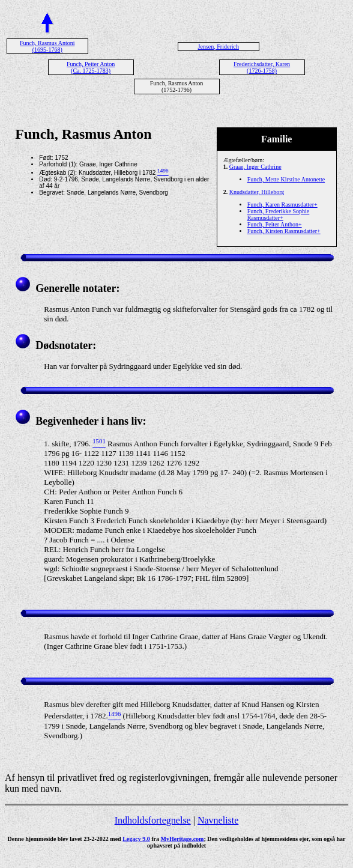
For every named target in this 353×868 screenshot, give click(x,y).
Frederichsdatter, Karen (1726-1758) (262, 67)
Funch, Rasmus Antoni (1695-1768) (47, 46)
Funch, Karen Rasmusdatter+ (282, 205)
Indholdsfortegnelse (153, 820)
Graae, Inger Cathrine (255, 167)
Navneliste (218, 820)
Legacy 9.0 (136, 839)
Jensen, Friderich (219, 47)
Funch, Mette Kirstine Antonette (286, 179)
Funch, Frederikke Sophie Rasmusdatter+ (279, 214)
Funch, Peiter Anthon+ (275, 224)
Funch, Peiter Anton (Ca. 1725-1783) (91, 67)
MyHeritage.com (183, 839)
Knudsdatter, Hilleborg (257, 192)
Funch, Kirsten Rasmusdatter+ (284, 231)
